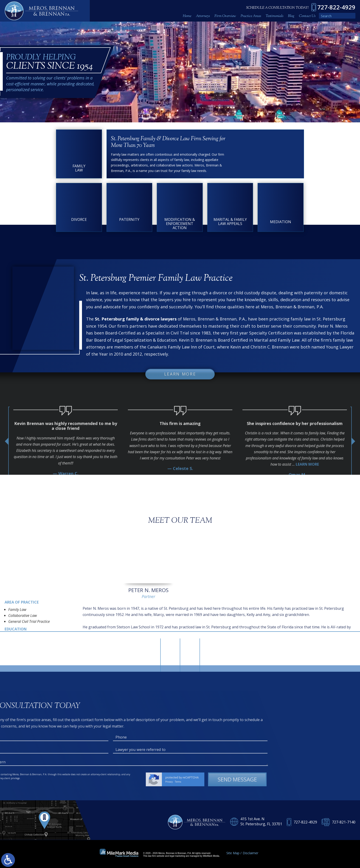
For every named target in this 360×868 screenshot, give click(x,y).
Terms (11, 782)
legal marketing (177, 856)
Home (187, 16)
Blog (291, 16)
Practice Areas (251, 16)
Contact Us (307, 16)
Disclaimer (250, 853)
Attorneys (203, 16)
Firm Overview (225, 16)
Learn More (180, 379)
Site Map (233, 853)
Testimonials (274, 16)
